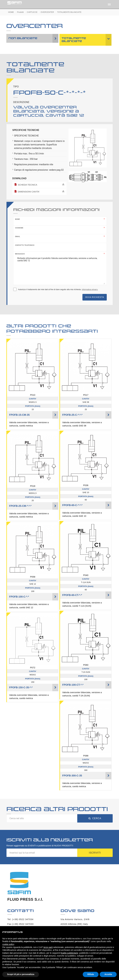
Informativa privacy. (90, 289)
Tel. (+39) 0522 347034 (20, 919)
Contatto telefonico (25, 245)
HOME (11, 12)
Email (18, 237)
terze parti (48, 947)
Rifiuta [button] (91, 974)
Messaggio (20, 254)
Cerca (95, 818)
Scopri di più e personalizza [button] (21, 974)
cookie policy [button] (8, 944)
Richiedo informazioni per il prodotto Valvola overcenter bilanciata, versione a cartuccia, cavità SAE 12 (60, 270)
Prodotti (20, 12)
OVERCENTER (47, 12)
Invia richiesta (95, 297)
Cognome (19, 228)
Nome (18, 219)
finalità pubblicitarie (69, 953)
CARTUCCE (32, 12)
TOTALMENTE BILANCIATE (69, 12)
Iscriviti (95, 853)
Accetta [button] (108, 974)
